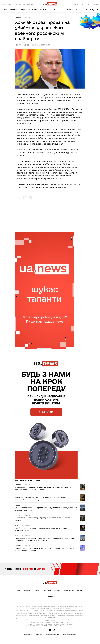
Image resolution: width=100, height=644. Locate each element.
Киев (23, 10)
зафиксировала (30, 187)
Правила (39, 635)
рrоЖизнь (50, 596)
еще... (54, 10)
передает (22, 124)
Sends (41, 569)
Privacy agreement (52, 635)
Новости (18, 18)
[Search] (97, 10)
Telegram (27, 569)
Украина (14, 10)
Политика (33, 10)
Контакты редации (69, 635)
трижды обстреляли (27, 164)
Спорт (80, 591)
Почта (70, 10)
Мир (5, 10)
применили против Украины (31, 173)
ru (77, 10)
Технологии (69, 591)
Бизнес (43, 10)
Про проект (28, 635)
